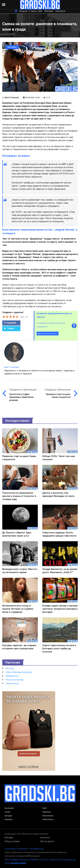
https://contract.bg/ (15, 680)
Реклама (49, 11)
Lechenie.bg (10, 849)
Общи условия (12, 841)
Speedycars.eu (12, 676)
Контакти (60, 11)
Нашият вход (12, 683)
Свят (44, 808)
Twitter (9, 328)
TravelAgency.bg (36, 849)
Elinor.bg (10, 668)
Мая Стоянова (12, 97)
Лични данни (47, 841)
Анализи (8, 819)
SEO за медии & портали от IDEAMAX (22, 860)
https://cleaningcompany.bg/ (19, 672)
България (9, 808)
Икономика (48, 816)
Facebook (10, 323)
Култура (8, 816)
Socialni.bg (22, 849)
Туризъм (47, 812)
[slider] (11, 317)
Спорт (7, 812)
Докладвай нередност (48, 333)
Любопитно (48, 819)
